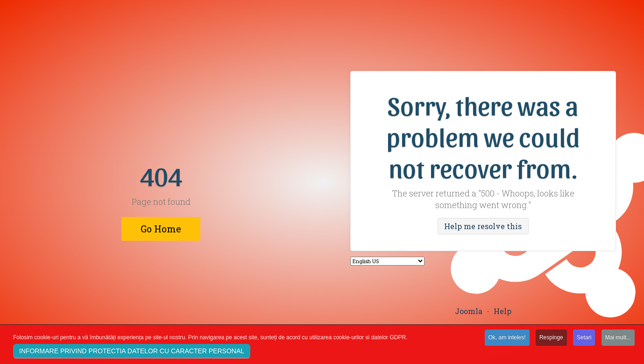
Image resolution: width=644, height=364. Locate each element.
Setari (584, 339)
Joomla (469, 311)
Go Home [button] (161, 229)
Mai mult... (618, 339)
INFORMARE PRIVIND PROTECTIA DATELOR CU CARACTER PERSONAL (132, 353)
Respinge (551, 339)
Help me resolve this (483, 226)
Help (502, 311)
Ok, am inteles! (507, 339)
